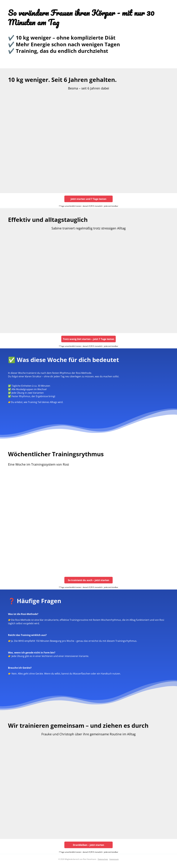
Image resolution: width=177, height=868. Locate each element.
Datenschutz (103, 859)
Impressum (114, 859)
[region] (88, 141)
